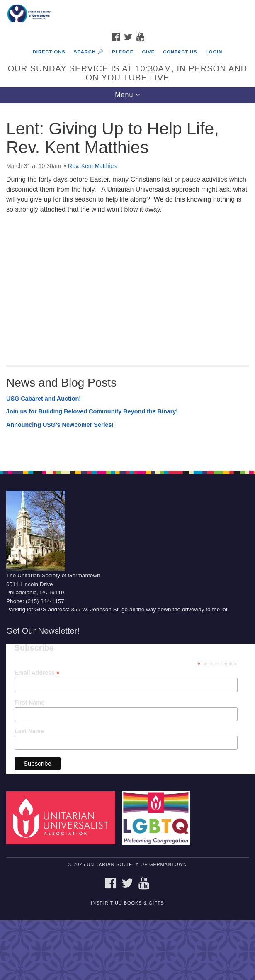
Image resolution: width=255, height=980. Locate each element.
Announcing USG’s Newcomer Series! (60, 425)
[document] (127, 282)
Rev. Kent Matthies (92, 166)
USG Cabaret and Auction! (44, 399)
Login (214, 52)
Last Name (29, 731)
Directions (49, 52)
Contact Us (180, 52)
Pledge (123, 52)
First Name (29, 703)
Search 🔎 (89, 52)
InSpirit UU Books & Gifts (127, 903)
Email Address (37, 673)
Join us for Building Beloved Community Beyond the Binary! (92, 411)
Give (148, 52)
